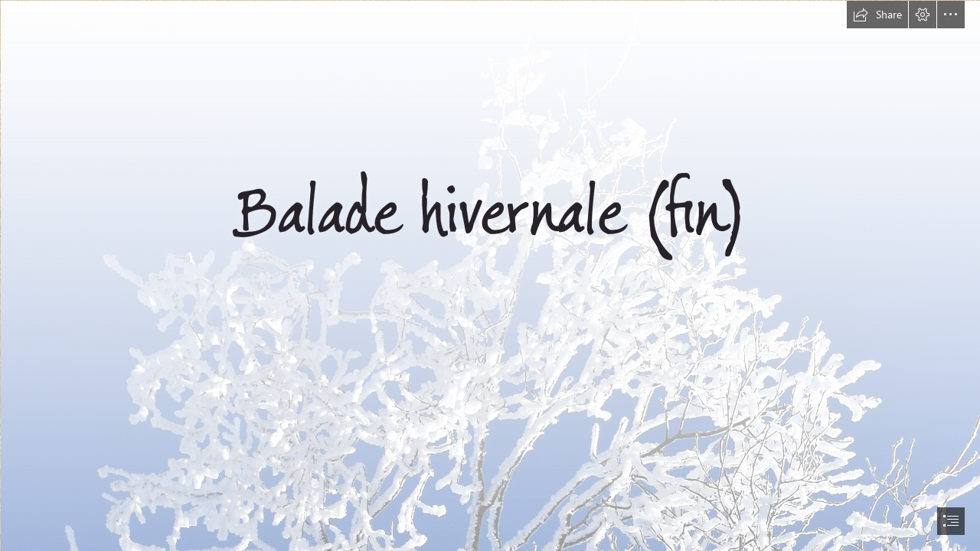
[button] (877, 15)
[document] (490, 275)
